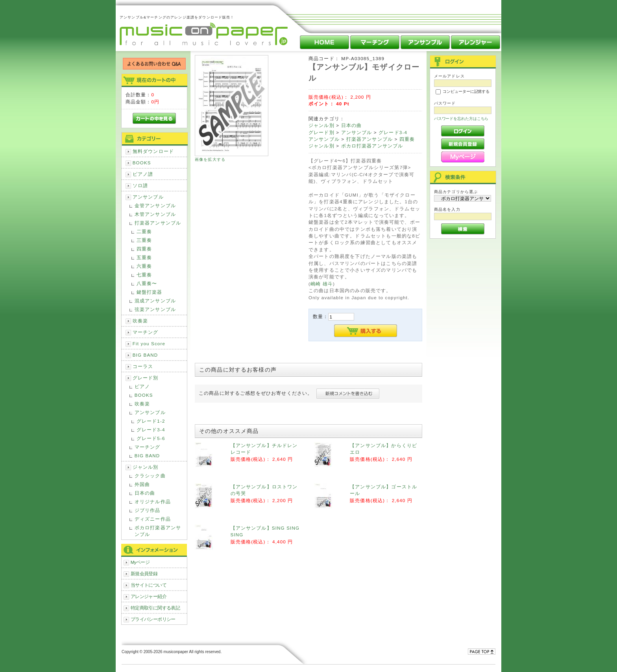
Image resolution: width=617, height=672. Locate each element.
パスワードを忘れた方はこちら (461, 119)
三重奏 (144, 240)
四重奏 (144, 249)
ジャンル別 (146, 467)
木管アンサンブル (155, 214)
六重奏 (144, 266)
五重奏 (144, 257)
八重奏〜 (147, 283)
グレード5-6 (151, 438)
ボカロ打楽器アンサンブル (158, 531)
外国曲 (142, 484)
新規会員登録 (144, 574)
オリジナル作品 (153, 502)
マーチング (146, 332)
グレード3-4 (151, 430)
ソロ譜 (140, 185)
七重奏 (144, 275)
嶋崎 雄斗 (322, 284)
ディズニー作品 (153, 519)
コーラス (143, 366)
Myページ (140, 562)
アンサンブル (148, 197)
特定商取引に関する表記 (155, 608)
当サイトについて (149, 585)
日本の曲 (145, 493)
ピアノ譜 (143, 174)
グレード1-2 (151, 421)
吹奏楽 (140, 321)
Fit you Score (149, 343)
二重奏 (144, 231)
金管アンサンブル (155, 205)
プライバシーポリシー (153, 619)
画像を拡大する (210, 159)
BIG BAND (145, 355)
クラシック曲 (150, 476)
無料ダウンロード (153, 151)
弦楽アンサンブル (155, 309)
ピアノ (142, 386)
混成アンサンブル (155, 301)
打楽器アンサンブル (158, 223)
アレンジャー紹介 (149, 596)
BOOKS (142, 163)
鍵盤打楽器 (150, 292)
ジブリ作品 (148, 510)
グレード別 (146, 378)
